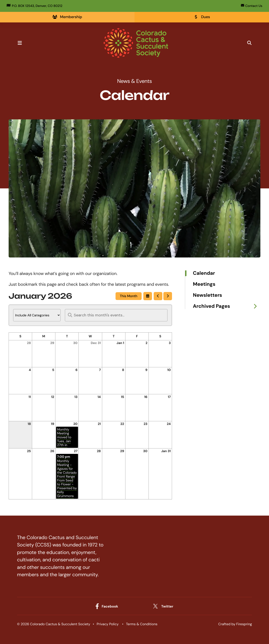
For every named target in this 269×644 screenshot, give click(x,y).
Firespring (244, 624)
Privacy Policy (108, 624)
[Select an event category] (37, 315)
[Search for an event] (116, 315)
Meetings (204, 285)
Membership (67, 17)
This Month (129, 296)
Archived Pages (227, 306)
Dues (202, 17)
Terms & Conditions (142, 624)
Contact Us (252, 6)
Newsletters (207, 296)
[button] (22, 43)
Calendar (204, 274)
